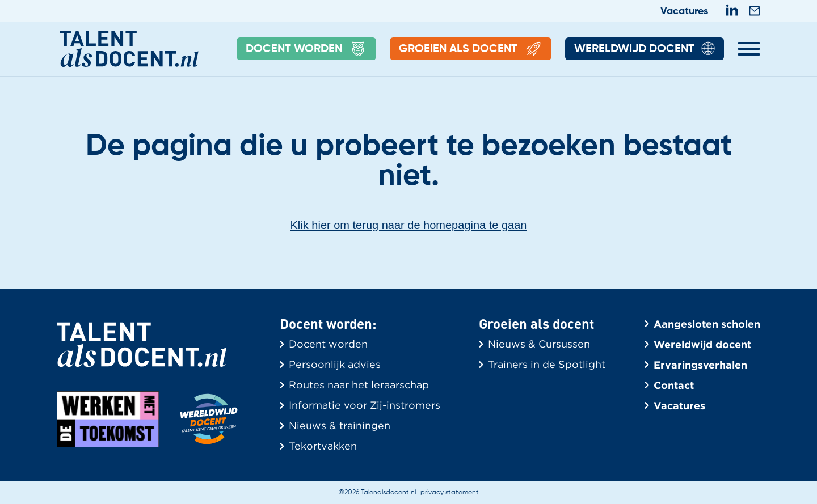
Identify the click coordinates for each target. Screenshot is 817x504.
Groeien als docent (471, 49)
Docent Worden (306, 49)
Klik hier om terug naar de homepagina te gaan (409, 225)
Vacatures (684, 11)
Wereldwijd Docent (645, 49)
